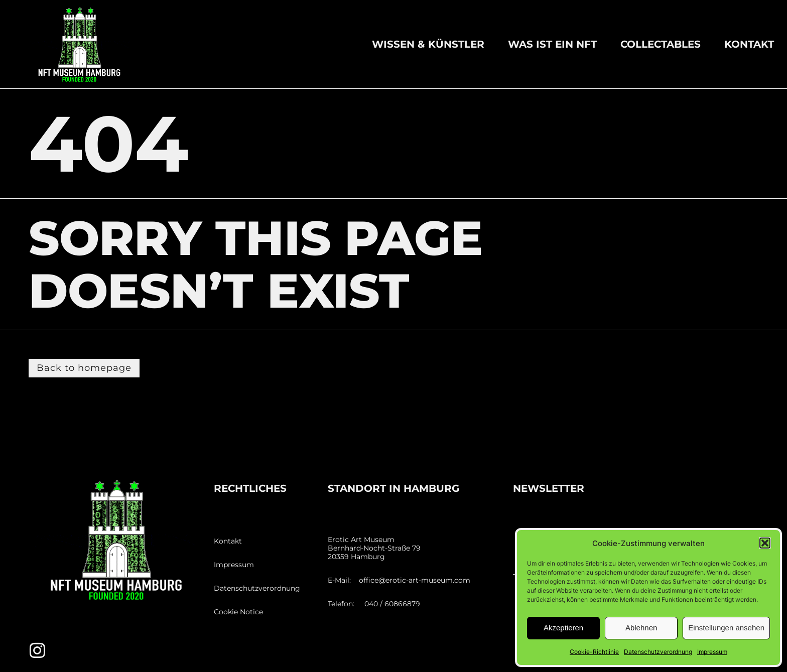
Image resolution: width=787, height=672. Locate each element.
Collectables (661, 44)
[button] (765, 543)
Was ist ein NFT (552, 44)
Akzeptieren (563, 628)
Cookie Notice (238, 612)
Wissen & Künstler (428, 44)
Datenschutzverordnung (658, 652)
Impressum (712, 652)
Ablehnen (641, 628)
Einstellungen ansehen (726, 628)
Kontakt (749, 44)
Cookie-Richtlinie (594, 652)
